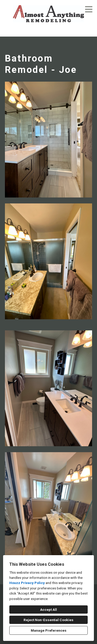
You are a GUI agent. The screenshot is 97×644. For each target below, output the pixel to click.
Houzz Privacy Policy (27, 583)
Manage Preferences (49, 630)
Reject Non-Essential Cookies (48, 620)
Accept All (48, 609)
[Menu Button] (89, 9)
